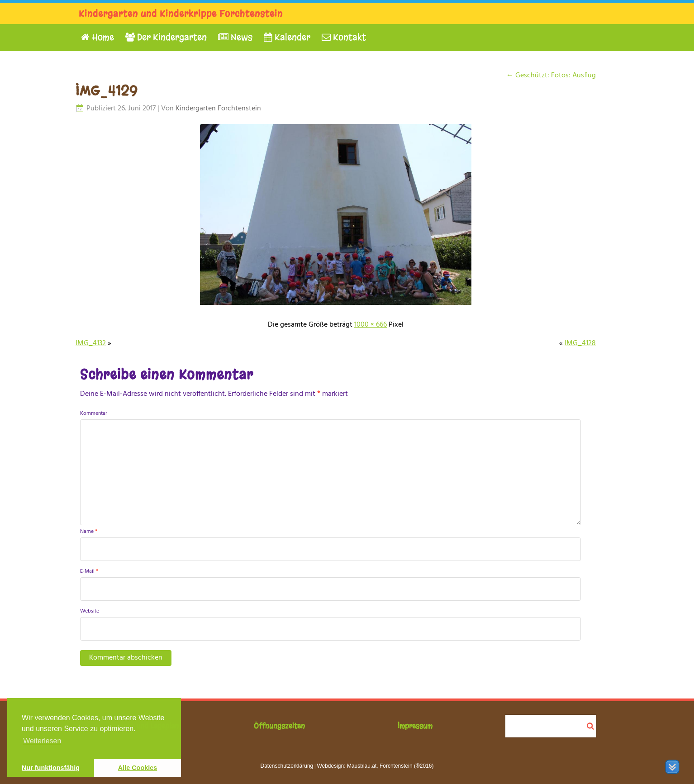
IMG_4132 (91, 343)
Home (97, 37)
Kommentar (94, 413)
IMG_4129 (107, 91)
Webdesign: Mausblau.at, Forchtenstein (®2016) (375, 766)
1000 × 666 (371, 325)
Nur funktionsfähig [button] (51, 768)
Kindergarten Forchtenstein (218, 109)
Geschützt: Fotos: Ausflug (551, 76)
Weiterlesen (42, 741)
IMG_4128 (580, 343)
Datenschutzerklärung (287, 766)
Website (90, 611)
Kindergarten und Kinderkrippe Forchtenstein (181, 14)
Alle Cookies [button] (138, 768)
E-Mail (89, 571)
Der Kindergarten (166, 37)
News (235, 37)
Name (89, 532)
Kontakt (344, 37)
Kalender (287, 37)
